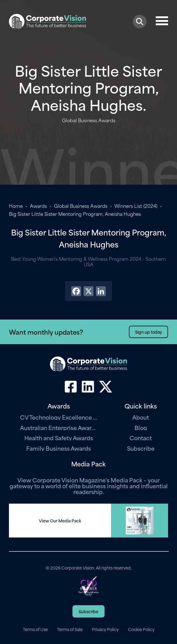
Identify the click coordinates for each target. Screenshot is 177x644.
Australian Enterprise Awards (59, 427)
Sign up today (148, 332)
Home (16, 206)
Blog (141, 427)
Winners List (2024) (136, 206)
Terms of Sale (70, 629)
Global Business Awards (81, 206)
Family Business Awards (59, 448)
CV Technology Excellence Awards (59, 417)
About (141, 417)
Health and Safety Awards (59, 438)
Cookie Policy (141, 629)
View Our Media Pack (60, 521)
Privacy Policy (105, 629)
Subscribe (141, 448)
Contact (141, 438)
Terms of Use (35, 629)
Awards (38, 206)
